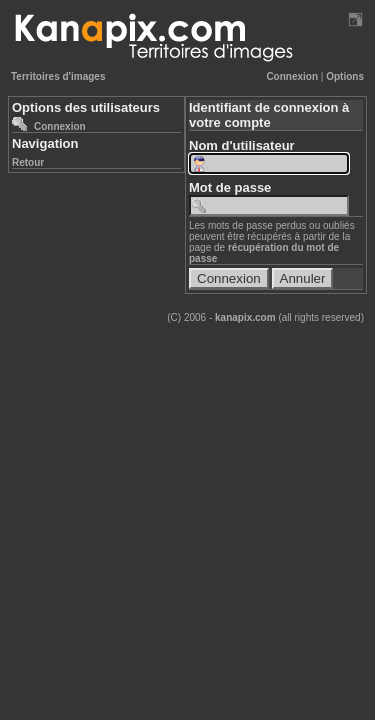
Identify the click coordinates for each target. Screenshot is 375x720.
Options (345, 76)
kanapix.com (245, 317)
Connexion (292, 76)
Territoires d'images (58, 76)
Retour (28, 162)
